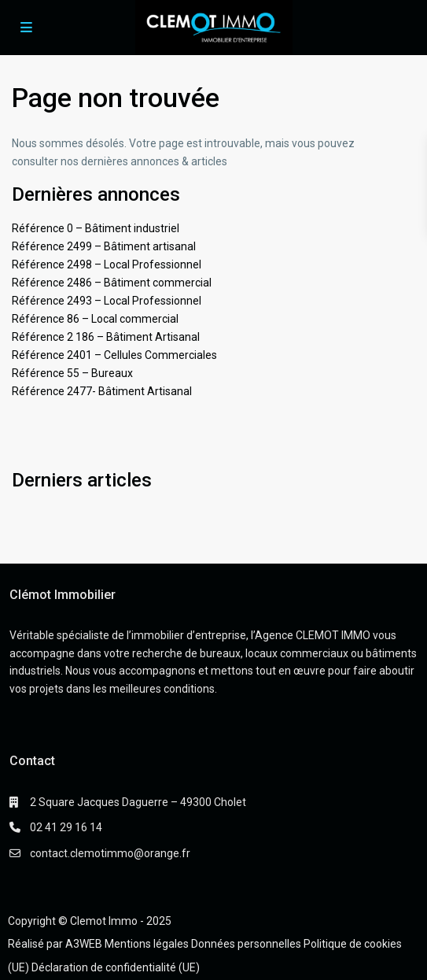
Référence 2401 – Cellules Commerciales (114, 355)
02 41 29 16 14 (66, 827)
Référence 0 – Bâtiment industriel (96, 228)
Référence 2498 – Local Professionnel (107, 264)
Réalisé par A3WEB (55, 944)
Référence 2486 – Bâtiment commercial (112, 283)
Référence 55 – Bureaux (72, 373)
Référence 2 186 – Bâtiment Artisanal (106, 337)
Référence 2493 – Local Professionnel (107, 301)
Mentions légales (147, 944)
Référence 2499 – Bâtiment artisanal (104, 246)
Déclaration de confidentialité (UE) (116, 967)
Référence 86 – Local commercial (95, 319)
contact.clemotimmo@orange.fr (110, 853)
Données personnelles (246, 944)
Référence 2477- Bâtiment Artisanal (102, 391)
